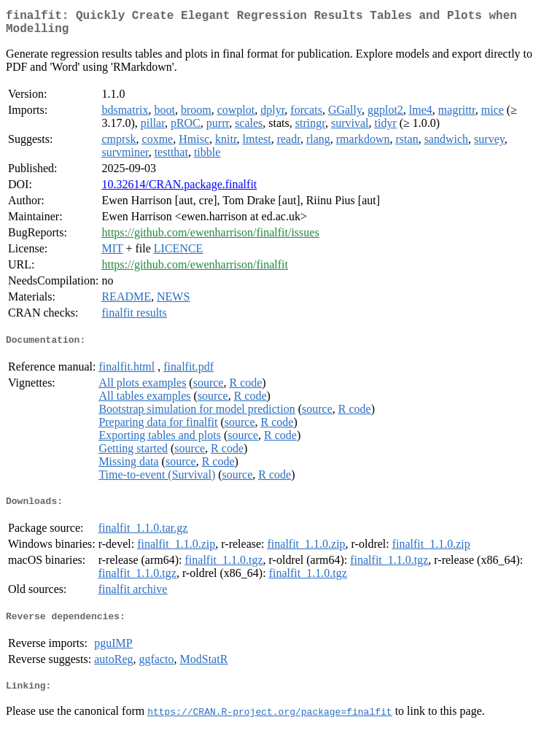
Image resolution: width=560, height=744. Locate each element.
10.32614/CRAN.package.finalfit (179, 190)
